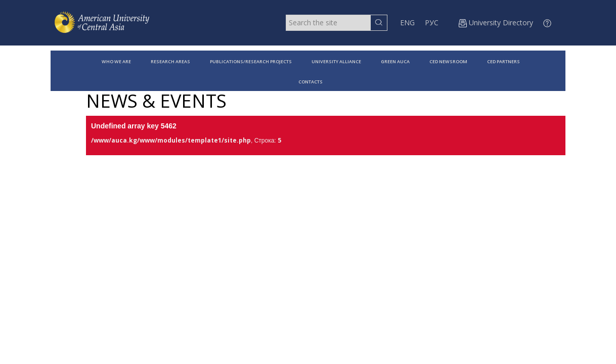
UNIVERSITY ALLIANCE (336, 61)
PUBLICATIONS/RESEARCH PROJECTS (251, 61)
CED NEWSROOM (448, 61)
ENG (407, 22)
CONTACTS (311, 82)
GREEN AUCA (395, 61)
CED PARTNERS (503, 61)
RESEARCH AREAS (170, 61)
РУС (432, 22)
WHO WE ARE (116, 61)
